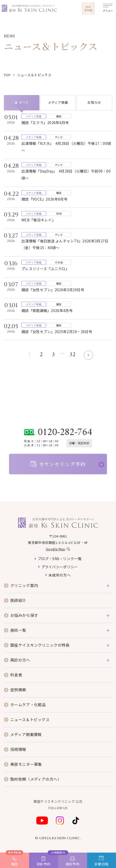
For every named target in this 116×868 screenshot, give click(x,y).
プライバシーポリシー (60, 567)
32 (73, 355)
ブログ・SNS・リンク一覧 (60, 559)
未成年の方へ (60, 575)
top (7, 75)
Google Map (56, 549)
